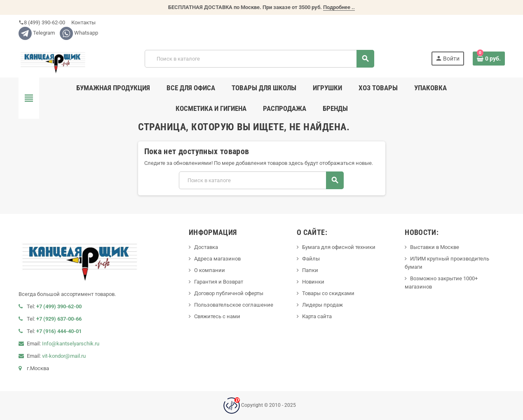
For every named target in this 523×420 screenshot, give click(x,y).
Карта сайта (317, 316)
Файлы (311, 259)
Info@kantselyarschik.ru (71, 344)
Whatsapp (79, 33)
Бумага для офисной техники (339, 247)
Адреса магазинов (217, 259)
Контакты (83, 22)
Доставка (206, 247)
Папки (310, 270)
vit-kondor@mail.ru (64, 356)
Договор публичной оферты (229, 293)
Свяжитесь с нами (217, 316)
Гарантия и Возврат (219, 282)
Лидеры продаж (322, 305)
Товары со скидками (328, 293)
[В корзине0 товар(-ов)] (489, 59)
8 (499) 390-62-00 (42, 22)
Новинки (313, 282)
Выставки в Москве (435, 247)
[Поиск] (259, 59)
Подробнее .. (339, 7)
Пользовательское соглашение (234, 305)
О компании (210, 270)
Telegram (37, 33)
